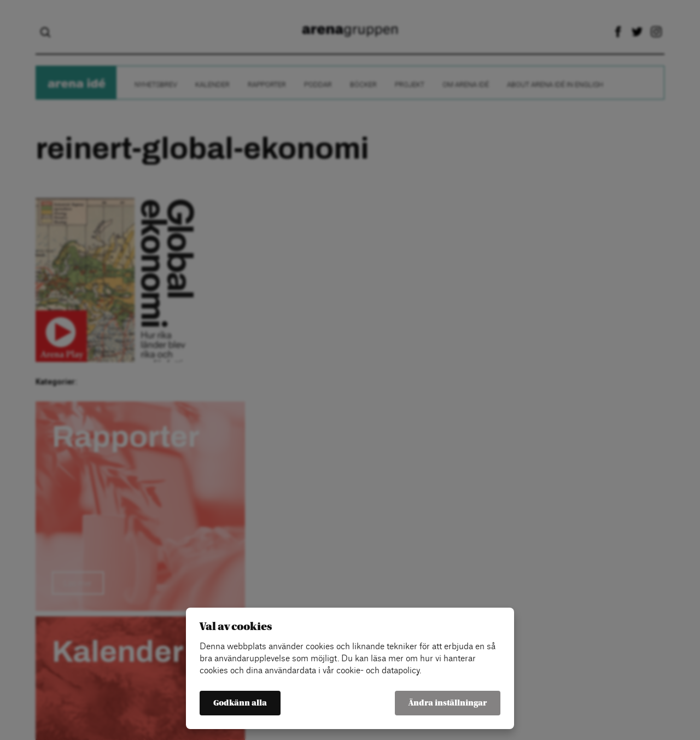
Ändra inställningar (448, 703)
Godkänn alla (240, 703)
